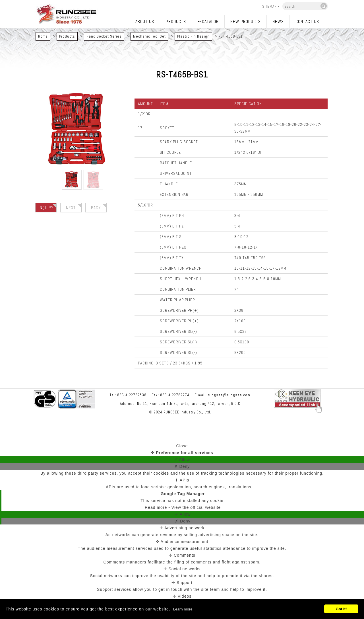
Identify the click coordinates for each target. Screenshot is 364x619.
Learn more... (184, 609)
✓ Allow (182, 460)
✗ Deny (182, 466)
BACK (96, 208)
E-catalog (208, 21)
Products (176, 21)
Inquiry (46, 208)
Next (71, 208)
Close (182, 446)
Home (43, 36)
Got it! (341, 609)
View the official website (196, 507)
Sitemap (269, 6)
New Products (246, 21)
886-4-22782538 (132, 395)
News (278, 21)
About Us (145, 21)
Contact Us (307, 21)
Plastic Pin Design (193, 36)
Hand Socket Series (104, 36)
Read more (157, 507)
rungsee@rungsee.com (229, 395)
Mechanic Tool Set (149, 36)
